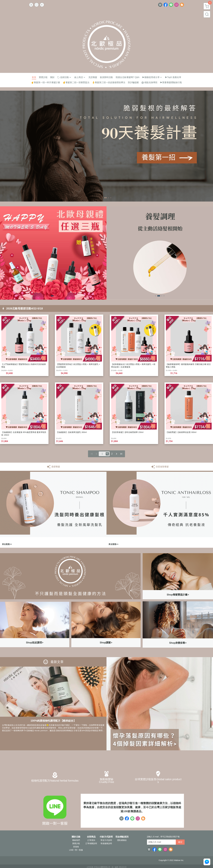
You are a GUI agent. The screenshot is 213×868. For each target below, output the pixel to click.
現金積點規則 (122, 837)
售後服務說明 (106, 843)
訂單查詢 (91, 840)
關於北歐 (76, 837)
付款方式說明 (106, 837)
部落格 (76, 847)
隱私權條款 (122, 840)
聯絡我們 (76, 840)
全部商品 (91, 837)
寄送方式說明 (106, 840)
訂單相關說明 (91, 843)
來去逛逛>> (7, 544)
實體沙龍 (76, 843)
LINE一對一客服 (76, 850)
